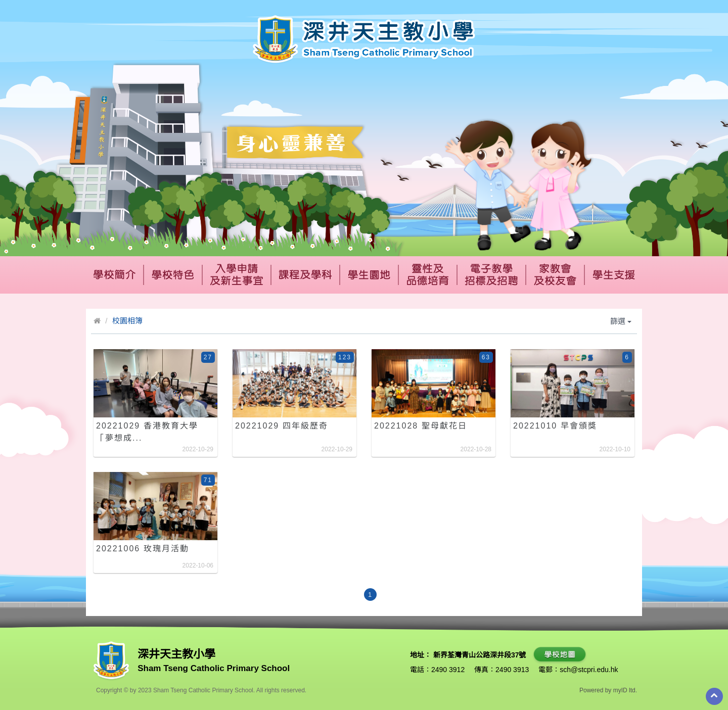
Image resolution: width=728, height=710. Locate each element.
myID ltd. (625, 690)
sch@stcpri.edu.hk (589, 670)
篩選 (621, 321)
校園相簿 (127, 321)
